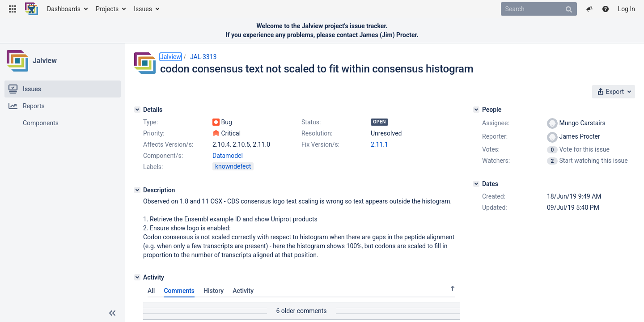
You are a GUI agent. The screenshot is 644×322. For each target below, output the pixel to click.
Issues (143, 9)
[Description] (137, 190)
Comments (179, 291)
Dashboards (64, 9)
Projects (107, 9)
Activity (243, 291)
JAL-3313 (203, 57)
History (214, 291)
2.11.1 (379, 144)
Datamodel (228, 156)
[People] (476, 110)
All (151, 291)
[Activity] (137, 277)
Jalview (45, 61)
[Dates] (476, 184)
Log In (627, 9)
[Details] (137, 110)
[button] (13, 9)
